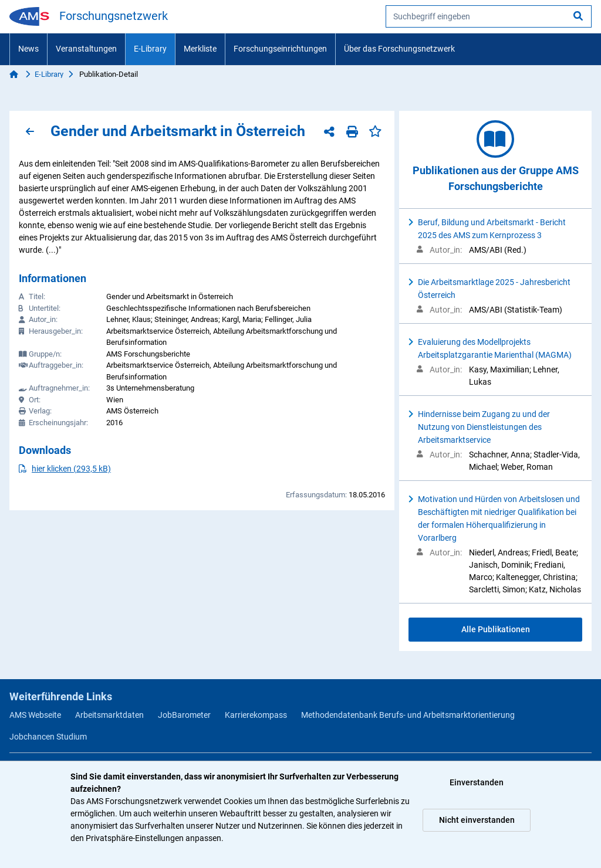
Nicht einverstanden (477, 820)
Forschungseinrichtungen (280, 49)
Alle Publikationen (496, 629)
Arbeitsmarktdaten (109, 715)
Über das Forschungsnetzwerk (399, 49)
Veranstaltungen (86, 49)
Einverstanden (477, 782)
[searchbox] (489, 16)
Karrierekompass (256, 715)
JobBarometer (184, 715)
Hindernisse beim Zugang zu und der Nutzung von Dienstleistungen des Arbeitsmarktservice (484, 427)
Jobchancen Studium (48, 737)
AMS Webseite (35, 715)
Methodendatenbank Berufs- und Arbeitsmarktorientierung (408, 715)
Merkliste (200, 49)
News (28, 49)
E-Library (150, 49)
